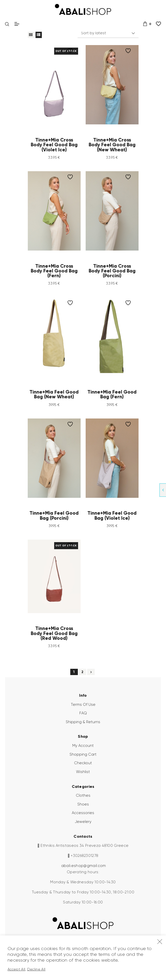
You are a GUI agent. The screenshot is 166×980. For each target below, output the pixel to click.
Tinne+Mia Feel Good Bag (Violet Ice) (112, 516)
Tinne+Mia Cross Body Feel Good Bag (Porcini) (112, 271)
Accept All (16, 969)
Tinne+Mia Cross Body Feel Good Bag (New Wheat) (112, 145)
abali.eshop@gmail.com (84, 866)
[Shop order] (108, 33)
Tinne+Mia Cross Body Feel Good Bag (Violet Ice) (54, 145)
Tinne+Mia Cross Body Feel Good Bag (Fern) (54, 271)
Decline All (36, 969)
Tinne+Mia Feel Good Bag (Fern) (112, 394)
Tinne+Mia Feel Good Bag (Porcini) (54, 516)
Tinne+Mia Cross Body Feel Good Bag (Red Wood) (54, 633)
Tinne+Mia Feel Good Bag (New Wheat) (54, 394)
